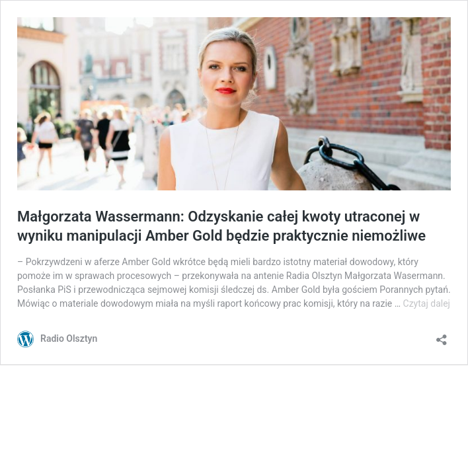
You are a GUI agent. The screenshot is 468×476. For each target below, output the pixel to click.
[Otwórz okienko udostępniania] (442, 336)
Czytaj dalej (427, 303)
